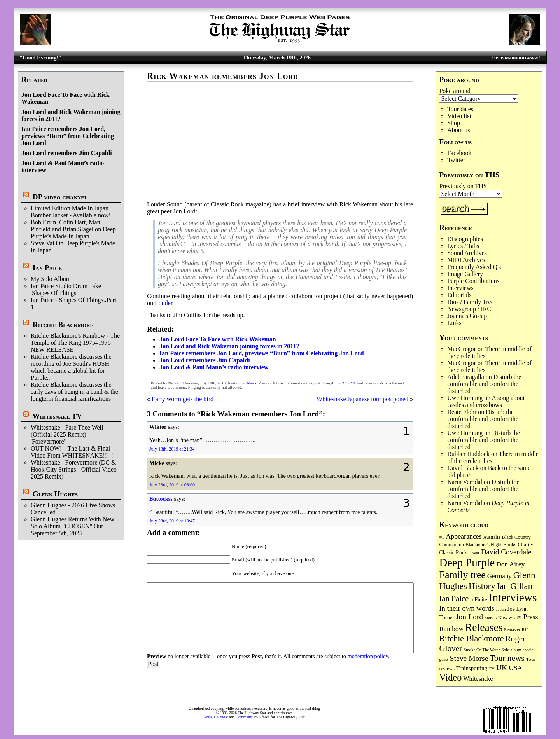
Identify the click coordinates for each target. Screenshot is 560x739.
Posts (208, 717)
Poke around (455, 91)
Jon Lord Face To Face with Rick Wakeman (218, 339)
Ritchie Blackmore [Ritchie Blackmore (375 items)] (471, 639)
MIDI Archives (466, 260)
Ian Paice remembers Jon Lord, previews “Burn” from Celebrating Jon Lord (68, 136)
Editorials (459, 295)
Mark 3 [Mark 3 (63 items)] (491, 618)
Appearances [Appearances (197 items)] (464, 536)
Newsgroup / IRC (469, 309)
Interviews (460, 288)
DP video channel (60, 197)
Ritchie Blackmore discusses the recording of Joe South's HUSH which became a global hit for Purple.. (71, 367)
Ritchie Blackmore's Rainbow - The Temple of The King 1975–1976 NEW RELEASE (75, 343)
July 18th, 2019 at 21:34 (172, 449)
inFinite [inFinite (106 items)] (479, 600)
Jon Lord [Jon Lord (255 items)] (469, 617)
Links (454, 323)
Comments (244, 717)
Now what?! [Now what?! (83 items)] (510, 618)
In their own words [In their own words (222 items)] (466, 608)
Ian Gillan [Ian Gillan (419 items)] (515, 586)
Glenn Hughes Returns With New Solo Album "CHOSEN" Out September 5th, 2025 (73, 526)
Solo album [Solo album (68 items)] (511, 650)
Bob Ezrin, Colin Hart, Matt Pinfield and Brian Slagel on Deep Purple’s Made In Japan (73, 229)
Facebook (459, 153)
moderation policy (367, 656)
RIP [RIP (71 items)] (525, 629)
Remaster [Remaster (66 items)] (512, 629)
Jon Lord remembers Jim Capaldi (67, 153)
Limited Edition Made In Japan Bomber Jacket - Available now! (71, 212)
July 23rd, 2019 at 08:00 (172, 485)
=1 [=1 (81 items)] (442, 537)
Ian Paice (47, 268)
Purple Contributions (473, 281)
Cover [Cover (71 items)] (474, 553)
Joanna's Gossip (467, 316)
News (252, 383)
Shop (454, 123)
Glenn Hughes (55, 494)
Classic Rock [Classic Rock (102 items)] (453, 553)
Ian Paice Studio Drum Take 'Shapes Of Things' (66, 289)
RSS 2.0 (348, 383)
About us (458, 130)
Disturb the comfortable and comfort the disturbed (484, 384)
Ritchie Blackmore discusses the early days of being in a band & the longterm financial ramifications (74, 392)
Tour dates (460, 109)
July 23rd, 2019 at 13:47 (172, 521)
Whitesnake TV (57, 416)
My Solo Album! (52, 279)
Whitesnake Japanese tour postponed (362, 399)
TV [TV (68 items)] (492, 669)
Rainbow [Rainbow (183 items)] (451, 629)
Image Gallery (465, 274)
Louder (164, 303)
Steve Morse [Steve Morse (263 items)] (469, 658)
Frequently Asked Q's (474, 267)
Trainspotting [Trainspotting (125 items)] (472, 668)
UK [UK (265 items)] (502, 667)
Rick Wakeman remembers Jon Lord (223, 76)
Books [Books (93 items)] (510, 544)
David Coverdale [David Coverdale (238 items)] (506, 552)
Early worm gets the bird (183, 399)
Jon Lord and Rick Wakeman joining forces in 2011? (229, 346)
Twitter (456, 160)
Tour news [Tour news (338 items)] (507, 658)
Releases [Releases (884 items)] (484, 627)
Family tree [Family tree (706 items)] (462, 575)
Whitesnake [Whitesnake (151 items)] (478, 679)
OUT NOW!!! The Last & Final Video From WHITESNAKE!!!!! (72, 452)
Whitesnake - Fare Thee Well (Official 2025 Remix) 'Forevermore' (67, 434)
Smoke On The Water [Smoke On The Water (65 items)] (482, 650)
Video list (459, 116)
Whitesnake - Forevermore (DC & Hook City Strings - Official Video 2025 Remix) (74, 469)
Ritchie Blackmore (63, 324)
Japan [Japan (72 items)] (501, 609)
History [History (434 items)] (482, 586)
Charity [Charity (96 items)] (525, 544)
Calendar (221, 717)
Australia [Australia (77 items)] (492, 537)
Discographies (465, 239)
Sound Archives (467, 253)
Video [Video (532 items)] (450, 677)
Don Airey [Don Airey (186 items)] (510, 564)
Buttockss (161, 499)
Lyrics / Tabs (463, 246)
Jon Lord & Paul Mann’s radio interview (214, 367)
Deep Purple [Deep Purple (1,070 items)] (467, 563)
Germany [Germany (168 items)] (500, 576)
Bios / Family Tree (471, 302)
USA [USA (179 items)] (515, 668)
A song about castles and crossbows (486, 401)
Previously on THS (463, 186)
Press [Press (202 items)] (530, 617)
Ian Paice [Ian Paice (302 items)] (454, 599)
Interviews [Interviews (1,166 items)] (513, 597)
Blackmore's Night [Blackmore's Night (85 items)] (484, 545)
